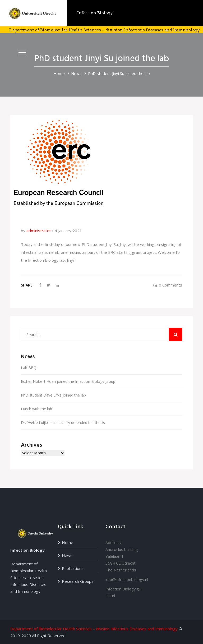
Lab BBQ (29, 368)
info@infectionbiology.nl (127, 579)
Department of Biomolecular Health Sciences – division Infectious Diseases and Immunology (94, 629)
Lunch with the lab (36, 409)
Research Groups (78, 581)
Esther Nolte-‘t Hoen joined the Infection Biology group (68, 381)
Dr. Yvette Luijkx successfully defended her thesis (63, 423)
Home (59, 73)
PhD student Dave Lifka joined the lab (53, 395)
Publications (73, 568)
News (76, 73)
